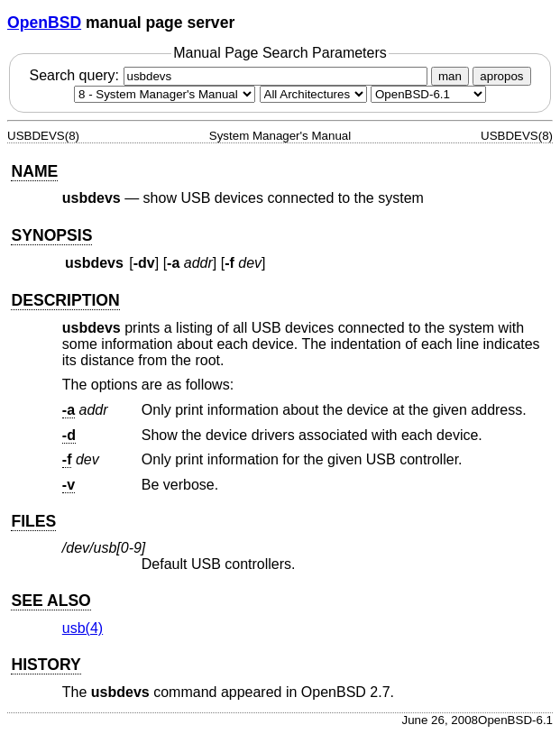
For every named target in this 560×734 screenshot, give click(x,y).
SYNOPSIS (51, 235)
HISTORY (46, 665)
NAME (34, 171)
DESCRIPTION (65, 300)
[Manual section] (165, 94)
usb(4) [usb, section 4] (83, 628)
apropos (501, 76)
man (450, 76)
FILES (33, 521)
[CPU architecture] (313, 94)
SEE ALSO (50, 601)
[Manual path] (428, 94)
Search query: (230, 75)
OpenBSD (44, 23)
